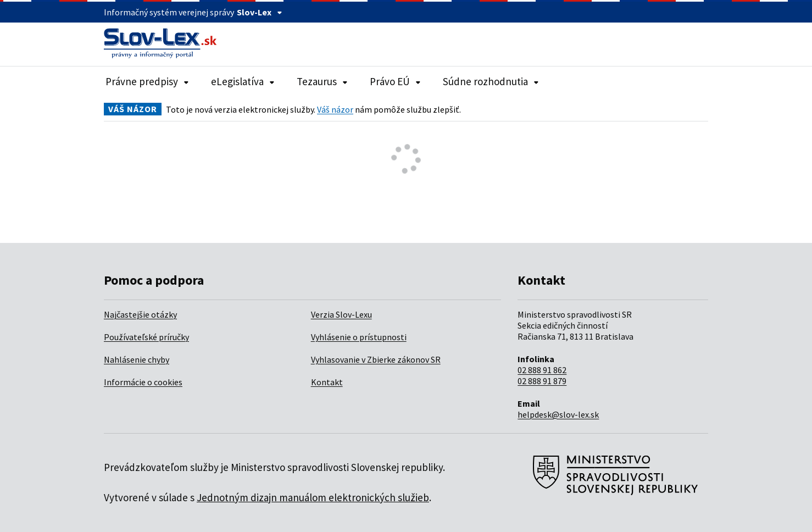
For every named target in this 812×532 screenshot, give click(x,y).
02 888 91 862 (542, 370)
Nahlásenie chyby (137, 359)
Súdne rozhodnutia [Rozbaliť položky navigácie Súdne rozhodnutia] (491, 81)
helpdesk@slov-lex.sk (558, 414)
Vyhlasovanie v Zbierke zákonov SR (376, 359)
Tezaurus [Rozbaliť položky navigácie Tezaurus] (322, 81)
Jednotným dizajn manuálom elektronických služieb (313, 497)
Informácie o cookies (143, 382)
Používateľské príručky (146, 337)
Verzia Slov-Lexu (341, 314)
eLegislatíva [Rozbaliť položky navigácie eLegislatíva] (243, 81)
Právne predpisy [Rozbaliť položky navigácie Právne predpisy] (147, 81)
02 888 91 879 (542, 381)
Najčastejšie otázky (140, 314)
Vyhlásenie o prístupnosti (359, 337)
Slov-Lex (260, 12)
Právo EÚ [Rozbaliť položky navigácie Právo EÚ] (395, 81)
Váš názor (335, 109)
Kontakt (327, 382)
